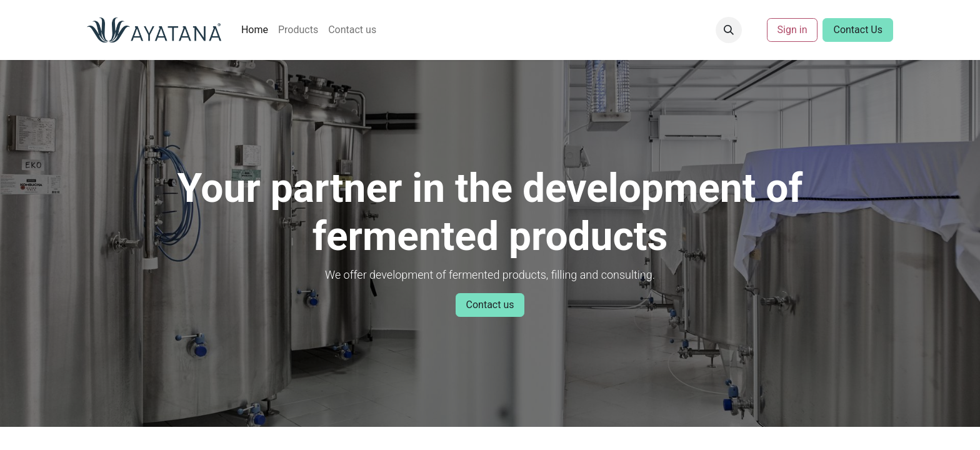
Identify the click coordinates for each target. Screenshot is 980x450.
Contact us (490, 305)
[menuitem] (255, 30)
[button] (729, 30)
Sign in (792, 30)
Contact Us (858, 30)
